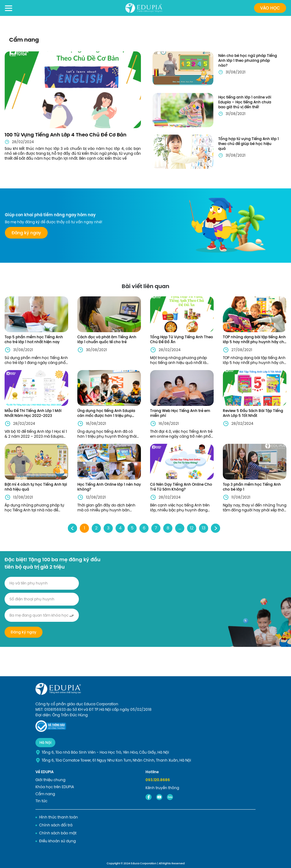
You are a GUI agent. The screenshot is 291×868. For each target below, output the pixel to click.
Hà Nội (45, 743)
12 (192, 528)
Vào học (270, 8)
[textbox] (42, 615)
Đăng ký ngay (26, 233)
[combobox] (42, 615)
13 (204, 528)
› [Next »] (215, 528)
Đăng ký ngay (24, 632)
